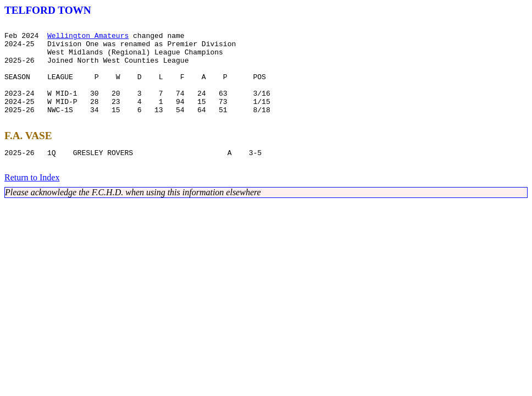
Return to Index (32, 200)
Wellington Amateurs (88, 38)
